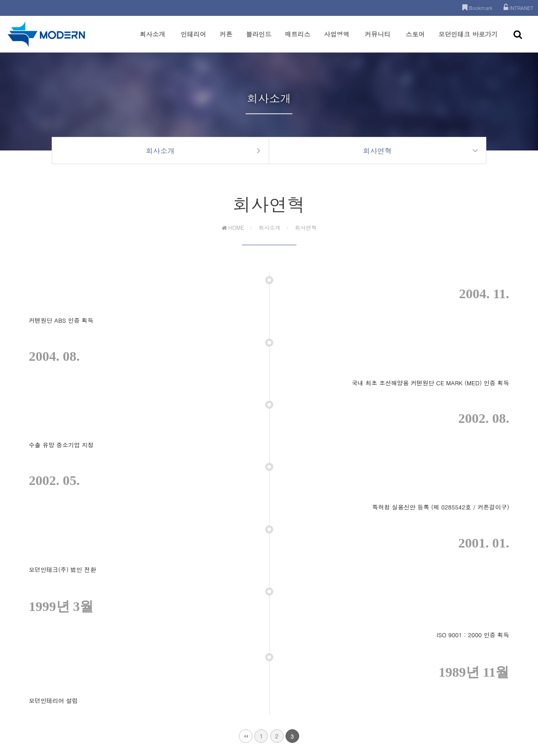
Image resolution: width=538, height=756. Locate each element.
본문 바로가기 (0, 0)
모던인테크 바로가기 (468, 41)
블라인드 (259, 41)
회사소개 (152, 41)
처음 (246, 562)
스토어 (415, 41)
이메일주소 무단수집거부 (294, 689)
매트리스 (298, 41)
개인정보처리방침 (235, 689)
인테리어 (194, 41)
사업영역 (337, 41)
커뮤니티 (378, 41)
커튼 (226, 41)
